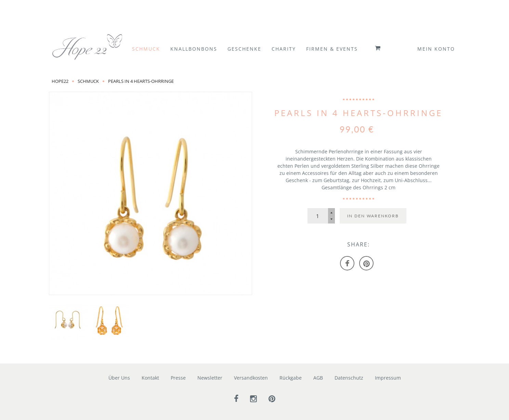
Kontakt (150, 378)
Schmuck (88, 81)
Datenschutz (349, 378)
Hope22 (60, 81)
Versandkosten (251, 378)
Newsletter (210, 378)
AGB (318, 378)
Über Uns (119, 378)
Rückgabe (291, 378)
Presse (178, 378)
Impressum (388, 378)
